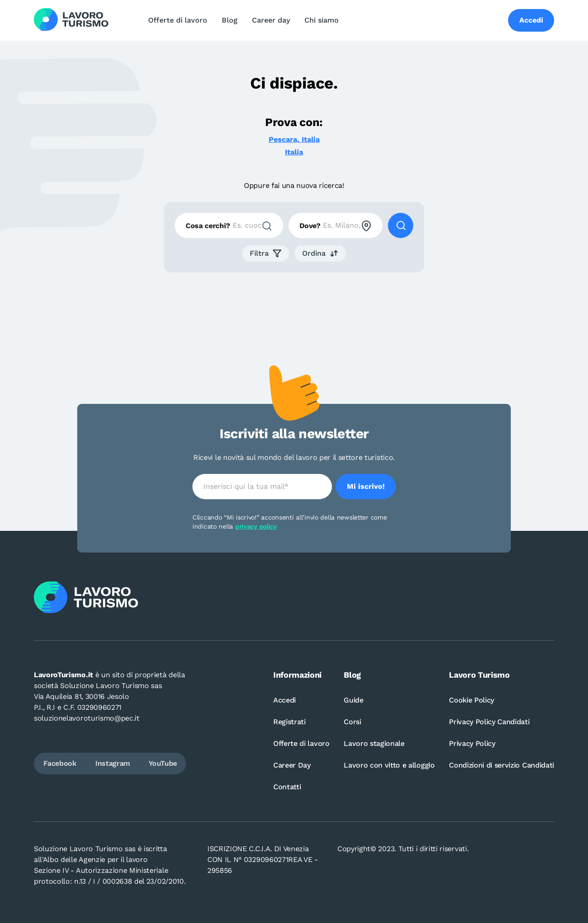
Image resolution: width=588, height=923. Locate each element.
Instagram (113, 763)
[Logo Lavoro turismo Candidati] (71, 20)
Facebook (60, 763)
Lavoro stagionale (374, 743)
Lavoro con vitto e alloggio (389, 765)
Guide (353, 700)
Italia (294, 152)
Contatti (287, 787)
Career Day (292, 765)
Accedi (285, 700)
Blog (230, 20)
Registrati (289, 722)
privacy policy (256, 526)
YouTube (163, 763)
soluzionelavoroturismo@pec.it (87, 718)
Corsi (352, 722)
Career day (271, 20)
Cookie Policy (471, 700)
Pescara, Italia (294, 139)
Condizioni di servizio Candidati (502, 765)
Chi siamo (322, 20)
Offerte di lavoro (178, 20)
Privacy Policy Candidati (489, 722)
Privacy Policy (472, 743)
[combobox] (229, 225)
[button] (266, 253)
